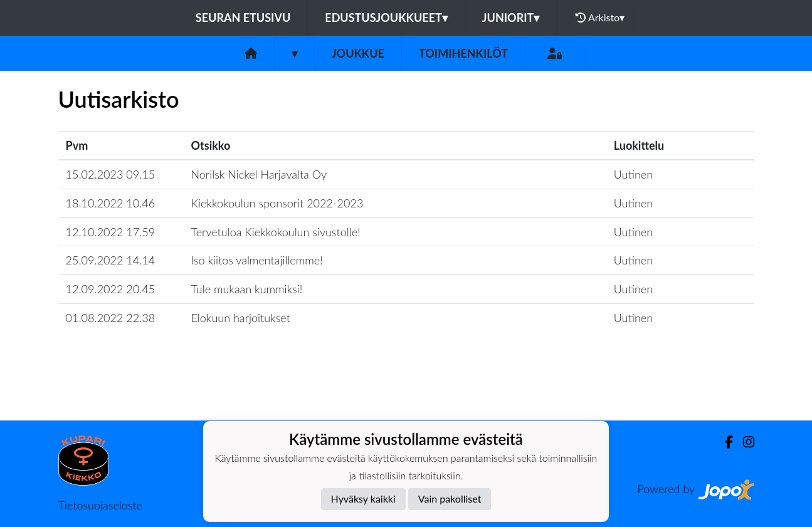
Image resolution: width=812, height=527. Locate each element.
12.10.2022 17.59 (111, 232)
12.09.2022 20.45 (111, 289)
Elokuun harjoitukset (241, 318)
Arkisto (600, 18)
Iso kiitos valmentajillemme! (257, 260)
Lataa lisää (406, 393)
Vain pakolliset (450, 498)
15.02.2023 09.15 (111, 174)
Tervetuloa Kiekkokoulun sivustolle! (276, 232)
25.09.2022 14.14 (111, 260)
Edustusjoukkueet (386, 18)
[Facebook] (724, 442)
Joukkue (358, 53)
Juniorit (511, 18)
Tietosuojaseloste (100, 505)
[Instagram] (744, 442)
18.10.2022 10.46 (111, 203)
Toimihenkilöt (463, 53)
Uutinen (633, 174)
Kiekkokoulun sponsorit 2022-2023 (277, 203)
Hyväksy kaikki (363, 498)
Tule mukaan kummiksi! (247, 289)
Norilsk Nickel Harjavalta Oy (259, 174)
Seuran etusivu (243, 18)
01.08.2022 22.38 (111, 318)
